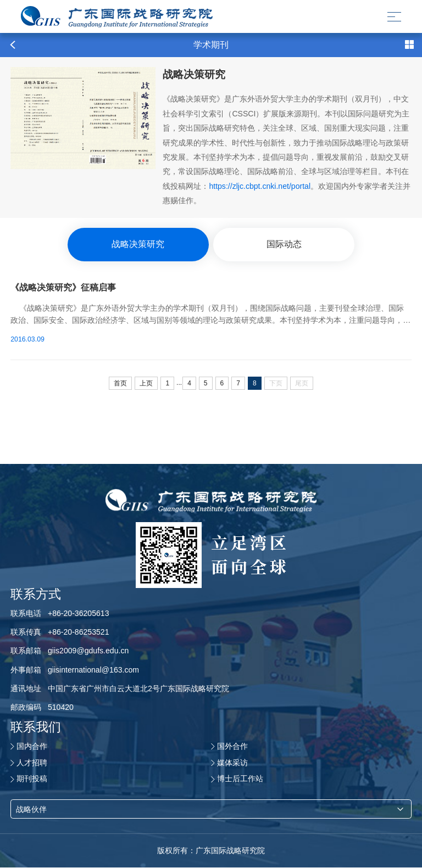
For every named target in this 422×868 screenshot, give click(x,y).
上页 (146, 384)
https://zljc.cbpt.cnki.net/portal (260, 186)
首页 (120, 384)
